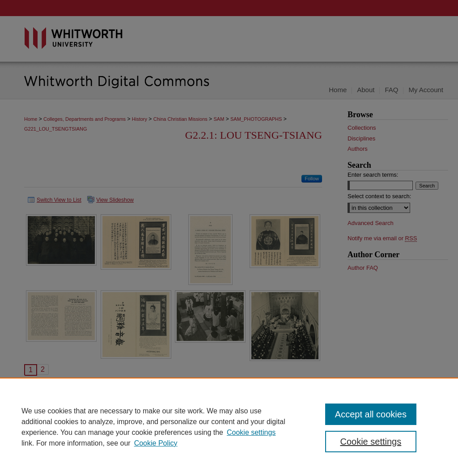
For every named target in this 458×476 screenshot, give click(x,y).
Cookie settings (251, 432)
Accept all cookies (371, 414)
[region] (229, 427)
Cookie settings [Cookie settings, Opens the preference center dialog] (371, 442)
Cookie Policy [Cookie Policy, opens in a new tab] (156, 443)
